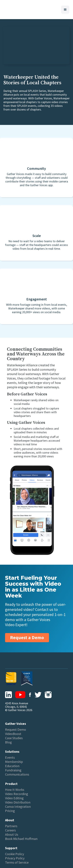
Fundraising (13, 770)
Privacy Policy (15, 858)
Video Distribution (18, 802)
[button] (65, 10)
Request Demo (16, 730)
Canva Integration (18, 807)
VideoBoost (13, 734)
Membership (14, 762)
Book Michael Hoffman (21, 839)
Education (12, 766)
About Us (12, 834)
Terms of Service (17, 862)
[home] (5, 10)
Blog (8, 742)
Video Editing (14, 798)
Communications (17, 774)
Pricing (10, 811)
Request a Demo (27, 637)
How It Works (15, 790)
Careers (10, 830)
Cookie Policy (15, 854)
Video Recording (17, 794)
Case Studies (14, 738)
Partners (11, 826)
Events (10, 757)
